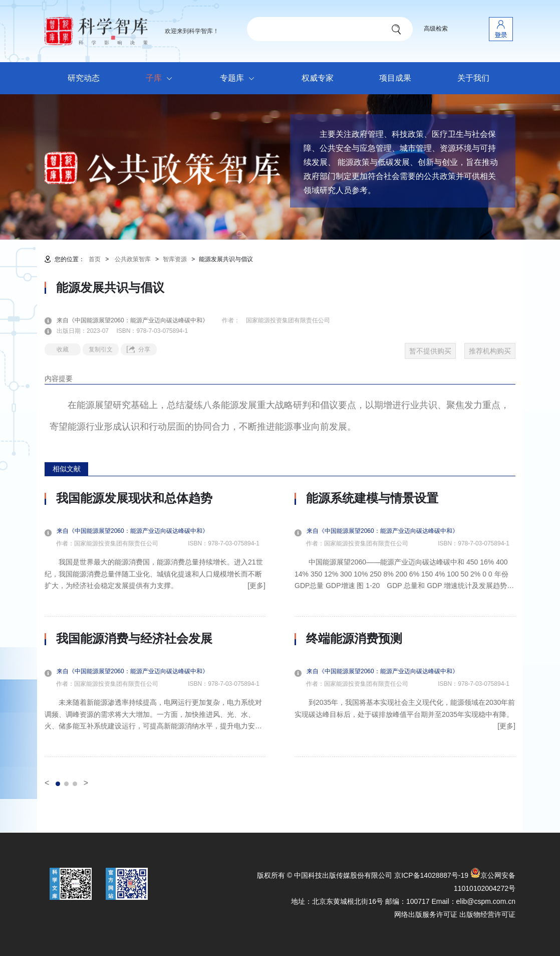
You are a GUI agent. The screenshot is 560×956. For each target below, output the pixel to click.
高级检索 (436, 29)
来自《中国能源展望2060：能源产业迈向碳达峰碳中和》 (138, 320)
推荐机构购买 (490, 351)
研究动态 (84, 78)
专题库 (240, 79)
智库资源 (175, 259)
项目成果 (395, 78)
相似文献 (67, 469)
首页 (95, 259)
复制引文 (101, 349)
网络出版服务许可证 (426, 914)
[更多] (256, 586)
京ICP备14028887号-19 (431, 875)
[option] (155, 624)
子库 (162, 79)
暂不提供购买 (430, 351)
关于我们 (473, 78)
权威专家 (318, 78)
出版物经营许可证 (487, 914)
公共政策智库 (133, 259)
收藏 (63, 349)
